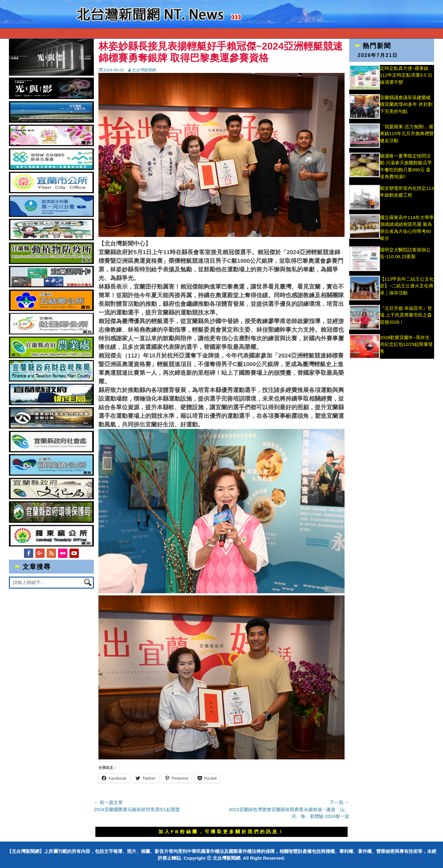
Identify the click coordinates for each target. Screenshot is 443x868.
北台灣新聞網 (144, 70)
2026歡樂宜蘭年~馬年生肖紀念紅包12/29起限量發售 (407, 344)
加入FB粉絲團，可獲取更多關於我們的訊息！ (221, 832)
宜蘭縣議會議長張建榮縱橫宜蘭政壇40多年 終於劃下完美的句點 (406, 104)
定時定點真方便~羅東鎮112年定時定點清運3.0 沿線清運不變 (406, 75)
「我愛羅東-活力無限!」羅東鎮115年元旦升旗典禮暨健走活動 (407, 134)
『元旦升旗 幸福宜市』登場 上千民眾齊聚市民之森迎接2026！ (406, 315)
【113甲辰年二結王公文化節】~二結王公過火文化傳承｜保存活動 (407, 286)
